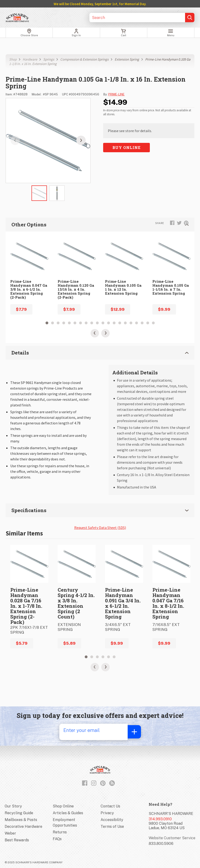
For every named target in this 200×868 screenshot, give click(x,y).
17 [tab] (137, 323)
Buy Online (126, 147)
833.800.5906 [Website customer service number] (161, 843)
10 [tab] (97, 323)
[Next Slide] (105, 333)
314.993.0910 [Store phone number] (160, 818)
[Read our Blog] (112, 782)
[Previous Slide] (95, 333)
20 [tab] (153, 323)
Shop (13, 59)
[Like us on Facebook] (85, 782)
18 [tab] (142, 323)
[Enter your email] (92, 731)
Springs (49, 59)
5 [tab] (69, 323)
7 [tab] (81, 323)
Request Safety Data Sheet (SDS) (100, 527)
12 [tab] (109, 323)
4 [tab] (64, 323)
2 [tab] (53, 323)
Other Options (100, 224)
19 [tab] (148, 323)
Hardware (30, 59)
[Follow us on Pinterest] (103, 782)
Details (100, 353)
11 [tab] (103, 323)
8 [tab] (86, 323)
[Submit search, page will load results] (190, 18)
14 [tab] (120, 323)
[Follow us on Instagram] (94, 782)
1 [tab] (47, 323)
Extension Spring (127, 59)
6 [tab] (75, 323)
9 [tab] (92, 323)
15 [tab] (125, 323)
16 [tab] (131, 323)
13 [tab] (114, 323)
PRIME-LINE (116, 94)
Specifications (100, 510)
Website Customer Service (172, 837)
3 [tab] (58, 323)
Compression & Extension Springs (84, 59)
